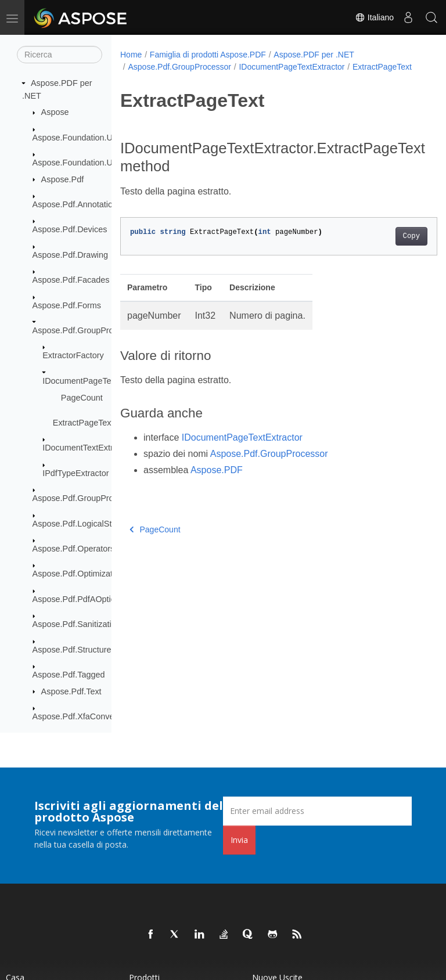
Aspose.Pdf (63, 179)
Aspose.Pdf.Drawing (70, 255)
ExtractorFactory (73, 355)
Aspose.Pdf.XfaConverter (80, 716)
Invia (239, 840)
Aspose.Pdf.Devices (70, 229)
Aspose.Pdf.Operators (74, 549)
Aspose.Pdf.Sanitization (77, 624)
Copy (389, 248)
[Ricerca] (60, 55)
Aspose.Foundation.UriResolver (91, 138)
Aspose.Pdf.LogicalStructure (85, 524)
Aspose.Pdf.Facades (71, 280)
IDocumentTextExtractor (87, 448)
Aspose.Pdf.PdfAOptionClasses (91, 599)
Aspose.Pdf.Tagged (69, 675)
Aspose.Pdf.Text (71, 691)
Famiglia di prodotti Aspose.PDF (208, 55)
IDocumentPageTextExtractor (97, 381)
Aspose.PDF (217, 482)
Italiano (374, 17)
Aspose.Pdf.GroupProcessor (85, 330)
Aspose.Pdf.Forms (67, 305)
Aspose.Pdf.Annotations (77, 204)
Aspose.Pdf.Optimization (78, 574)
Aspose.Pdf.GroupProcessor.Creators (102, 498)
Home (131, 55)
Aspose (55, 112)
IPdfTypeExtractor (75, 473)
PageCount (82, 398)
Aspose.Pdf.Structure (72, 650)
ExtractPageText (83, 423)
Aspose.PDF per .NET (314, 55)
